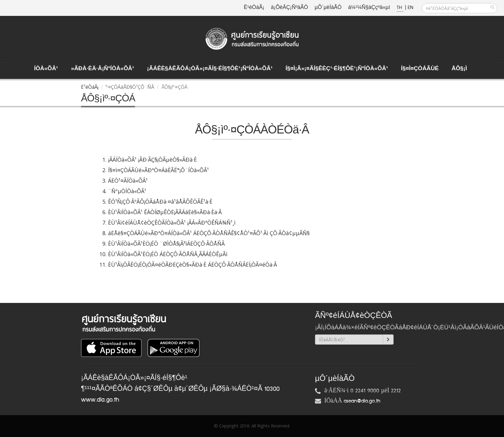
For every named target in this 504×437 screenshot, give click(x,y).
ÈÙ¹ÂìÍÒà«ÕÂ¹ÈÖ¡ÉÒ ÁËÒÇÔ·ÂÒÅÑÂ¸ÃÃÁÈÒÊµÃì (168, 254)
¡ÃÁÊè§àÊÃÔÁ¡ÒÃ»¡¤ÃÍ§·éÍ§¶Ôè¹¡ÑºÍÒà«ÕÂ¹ (210, 69)
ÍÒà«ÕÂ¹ (46, 69)
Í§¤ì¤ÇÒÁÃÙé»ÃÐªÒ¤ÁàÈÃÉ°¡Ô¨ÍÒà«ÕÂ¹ (158, 170)
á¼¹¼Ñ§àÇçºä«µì (369, 8)
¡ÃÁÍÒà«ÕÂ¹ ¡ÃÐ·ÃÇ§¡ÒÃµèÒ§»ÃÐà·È (152, 160)
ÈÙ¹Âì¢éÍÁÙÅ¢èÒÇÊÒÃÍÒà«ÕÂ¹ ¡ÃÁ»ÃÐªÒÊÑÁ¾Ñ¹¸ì (172, 223)
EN (410, 8)
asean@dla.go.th (362, 401)
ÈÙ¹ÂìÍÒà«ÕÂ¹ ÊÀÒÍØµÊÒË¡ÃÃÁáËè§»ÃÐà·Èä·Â (165, 212)
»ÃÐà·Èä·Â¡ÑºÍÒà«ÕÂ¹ (102, 69)
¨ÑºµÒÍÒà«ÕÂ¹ (127, 191)
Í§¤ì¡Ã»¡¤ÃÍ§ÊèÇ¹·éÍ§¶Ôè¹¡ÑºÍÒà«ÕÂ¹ (337, 69)
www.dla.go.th (100, 400)
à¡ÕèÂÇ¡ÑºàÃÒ (289, 8)
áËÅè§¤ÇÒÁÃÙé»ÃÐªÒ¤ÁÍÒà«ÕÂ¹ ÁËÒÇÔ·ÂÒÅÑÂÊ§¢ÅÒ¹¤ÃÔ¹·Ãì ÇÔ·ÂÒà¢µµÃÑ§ (209, 233)
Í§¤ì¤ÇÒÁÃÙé (420, 69)
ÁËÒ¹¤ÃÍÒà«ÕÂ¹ (128, 181)
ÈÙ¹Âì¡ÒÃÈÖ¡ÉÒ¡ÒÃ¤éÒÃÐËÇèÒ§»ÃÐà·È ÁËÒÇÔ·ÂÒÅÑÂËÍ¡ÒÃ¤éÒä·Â (192, 265)
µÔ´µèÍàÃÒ (328, 8)
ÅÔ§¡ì (459, 69)
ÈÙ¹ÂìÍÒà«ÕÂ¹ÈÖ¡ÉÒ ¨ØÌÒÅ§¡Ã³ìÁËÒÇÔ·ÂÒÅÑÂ (166, 244)
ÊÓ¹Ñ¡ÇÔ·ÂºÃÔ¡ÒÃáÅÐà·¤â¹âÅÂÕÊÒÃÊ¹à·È (160, 202)
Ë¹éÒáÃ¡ (254, 8)
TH (400, 8)
